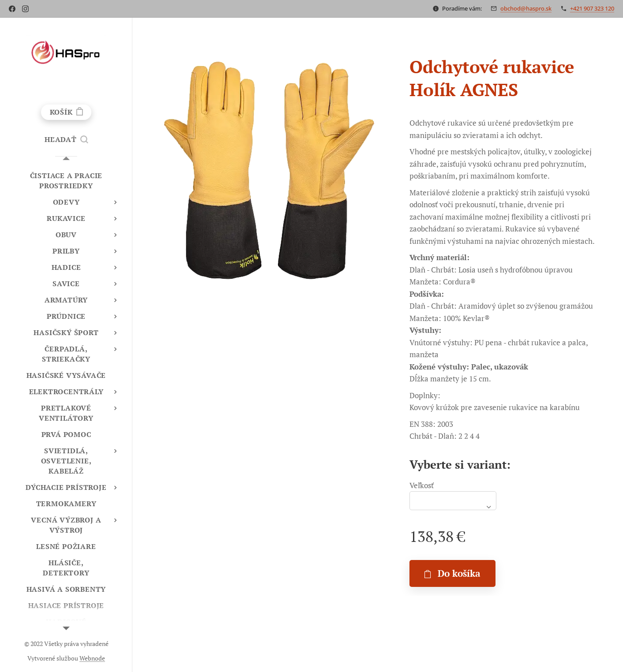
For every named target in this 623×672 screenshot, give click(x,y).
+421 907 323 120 (592, 8)
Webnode (92, 658)
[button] (66, 139)
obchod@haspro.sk (526, 8)
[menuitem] (66, 181)
